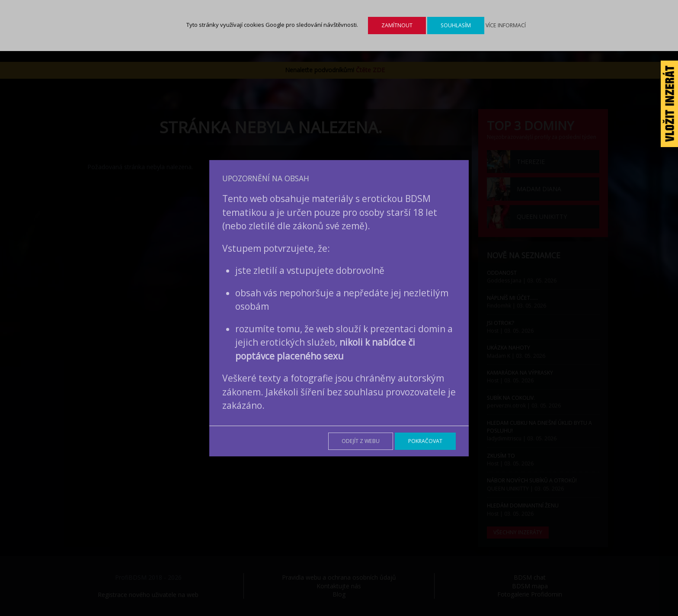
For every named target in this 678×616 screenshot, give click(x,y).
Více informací (506, 25)
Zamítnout (397, 25)
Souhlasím (456, 25)
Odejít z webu (361, 441)
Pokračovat (425, 441)
